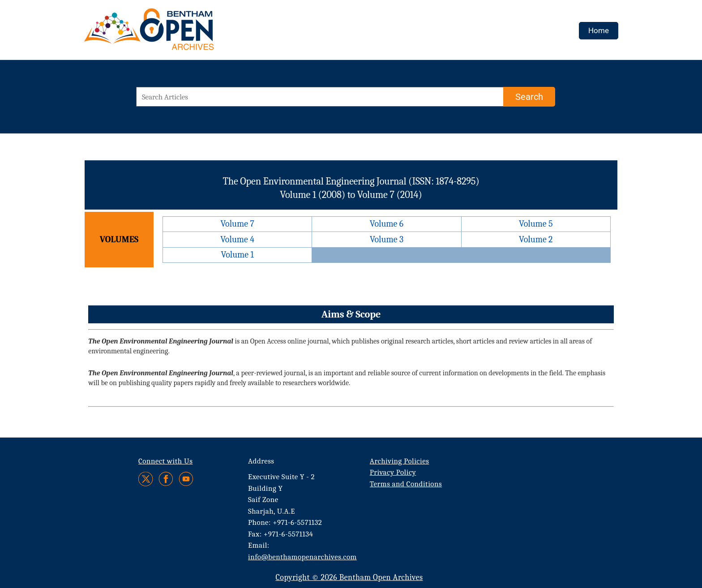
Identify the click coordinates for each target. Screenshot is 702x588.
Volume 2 (536, 239)
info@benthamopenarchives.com (302, 557)
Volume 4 (237, 239)
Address (261, 461)
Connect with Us (165, 461)
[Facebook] (166, 479)
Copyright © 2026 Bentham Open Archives (349, 577)
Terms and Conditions (406, 484)
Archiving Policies (400, 461)
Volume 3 (387, 239)
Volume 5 (536, 224)
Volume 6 (387, 224)
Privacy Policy (393, 472)
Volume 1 (238, 255)
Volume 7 (237, 224)
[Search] (529, 97)
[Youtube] (186, 479)
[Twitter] (146, 479)
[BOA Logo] (175, 33)
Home (599, 30)
